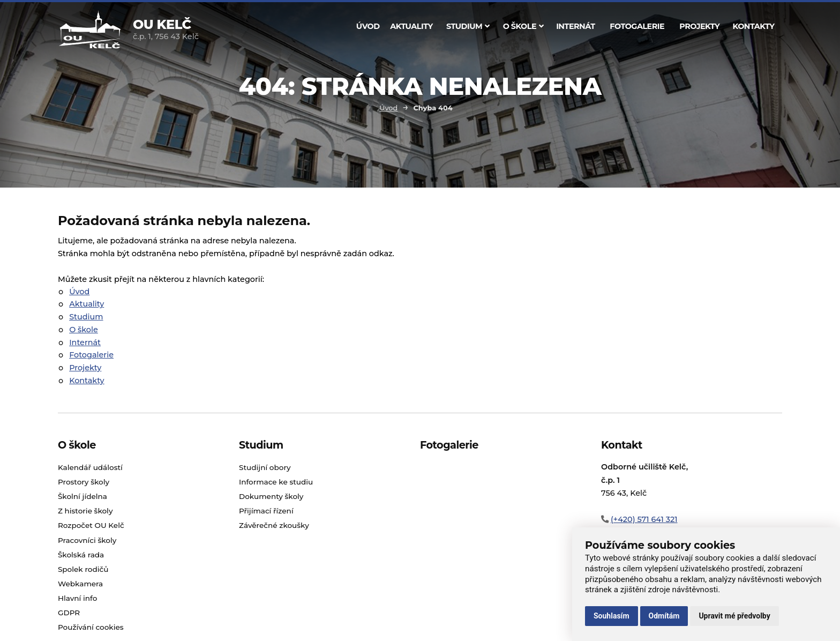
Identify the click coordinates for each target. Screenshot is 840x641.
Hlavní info (78, 598)
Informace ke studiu (276, 482)
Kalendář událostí (90, 467)
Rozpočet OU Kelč (91, 525)
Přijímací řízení (266, 511)
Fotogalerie (637, 26)
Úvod (368, 26)
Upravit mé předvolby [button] (734, 616)
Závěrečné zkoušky (274, 525)
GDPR (69, 613)
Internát (576, 26)
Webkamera (80, 584)
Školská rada (81, 555)
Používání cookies (91, 627)
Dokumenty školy (271, 496)
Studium (468, 26)
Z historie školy (85, 511)
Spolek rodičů (83, 569)
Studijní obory (265, 467)
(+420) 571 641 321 (644, 519)
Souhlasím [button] (612, 616)
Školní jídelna (82, 496)
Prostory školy (84, 482)
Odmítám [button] (664, 616)
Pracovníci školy (87, 540)
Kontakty (754, 26)
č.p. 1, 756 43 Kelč (166, 31)
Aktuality (411, 26)
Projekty (699, 26)
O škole (523, 26)
